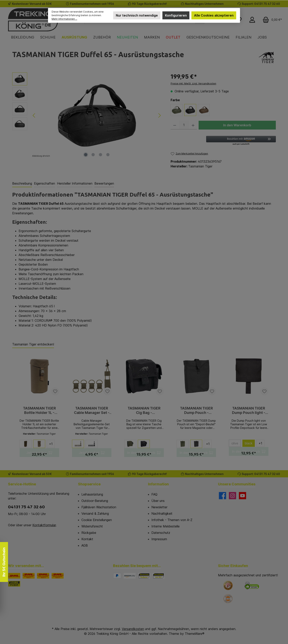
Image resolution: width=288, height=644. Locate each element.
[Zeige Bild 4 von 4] (108, 155)
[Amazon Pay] (130, 576)
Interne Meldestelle (165, 526)
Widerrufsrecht (92, 526)
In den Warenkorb (237, 125)
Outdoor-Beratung (95, 501)
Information (158, 484)
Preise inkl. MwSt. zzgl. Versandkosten (193, 84)
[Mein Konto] (252, 20)
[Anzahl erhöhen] (193, 125)
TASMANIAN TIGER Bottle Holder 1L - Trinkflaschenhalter (39, 411)
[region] (87, 115)
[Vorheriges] (34, 115)
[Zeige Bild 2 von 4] (93, 155)
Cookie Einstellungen (97, 520)
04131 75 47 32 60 (26, 507)
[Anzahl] (184, 125)
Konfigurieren (176, 15)
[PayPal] (117, 576)
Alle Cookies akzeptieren (214, 15)
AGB (85, 545)
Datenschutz (161, 533)
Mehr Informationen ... (64, 19)
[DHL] (14, 576)
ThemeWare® (195, 634)
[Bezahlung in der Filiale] (158, 576)
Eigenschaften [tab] (44, 183)
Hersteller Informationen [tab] (75, 183)
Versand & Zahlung (95, 513)
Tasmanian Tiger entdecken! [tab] (33, 344)
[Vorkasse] (144, 576)
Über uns (158, 501)
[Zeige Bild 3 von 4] (101, 155)
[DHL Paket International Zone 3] (58, 576)
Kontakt (87, 539)
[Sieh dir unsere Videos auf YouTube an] (242, 496)
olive (236, 444)
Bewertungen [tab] (104, 183)
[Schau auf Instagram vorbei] (232, 496)
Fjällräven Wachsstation (99, 507)
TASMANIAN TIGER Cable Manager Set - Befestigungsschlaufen (92, 411)
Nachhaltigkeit (162, 513)
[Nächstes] (159, 115)
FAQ (154, 494)
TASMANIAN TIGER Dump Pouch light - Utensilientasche (249, 411)
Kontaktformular (44, 525)
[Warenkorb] (271, 20)
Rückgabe (89, 533)
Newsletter (159, 507)
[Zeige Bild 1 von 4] (86, 155)
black (249, 443)
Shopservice (89, 484)
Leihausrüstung (92, 494)
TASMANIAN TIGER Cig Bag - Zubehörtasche (144, 411)
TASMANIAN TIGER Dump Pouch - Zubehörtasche (196, 411)
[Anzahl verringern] (175, 125)
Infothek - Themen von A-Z (172, 520)
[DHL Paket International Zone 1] (29, 576)
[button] (241, 141)
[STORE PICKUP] (14, 584)
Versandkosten (133, 629)
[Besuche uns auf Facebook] (222, 496)
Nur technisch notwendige (137, 15)
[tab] (22, 184)
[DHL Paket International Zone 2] (43, 576)
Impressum (159, 539)
